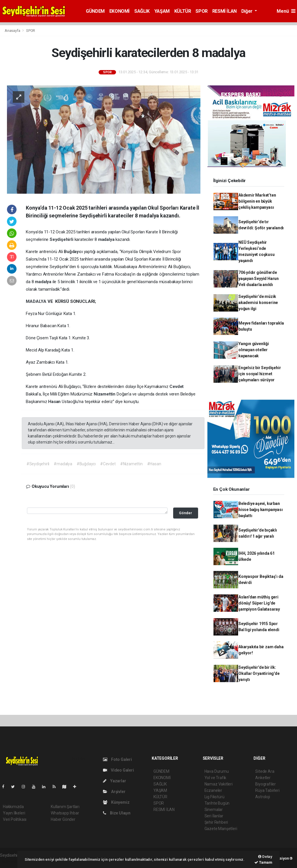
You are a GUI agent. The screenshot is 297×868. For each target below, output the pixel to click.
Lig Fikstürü (214, 797)
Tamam (263, 862)
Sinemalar (214, 810)
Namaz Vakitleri (219, 784)
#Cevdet (108, 464)
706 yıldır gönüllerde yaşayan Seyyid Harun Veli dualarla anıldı (259, 279)
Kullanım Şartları (65, 807)
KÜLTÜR (183, 11)
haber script (11, 861)
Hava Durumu (217, 771)
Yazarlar (114, 781)
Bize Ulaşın (117, 813)
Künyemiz (116, 802)
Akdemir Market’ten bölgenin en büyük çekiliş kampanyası (257, 201)
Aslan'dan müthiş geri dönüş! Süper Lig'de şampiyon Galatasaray (259, 603)
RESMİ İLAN (224, 11)
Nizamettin (105, 394)
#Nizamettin (131, 464)
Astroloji (262, 797)
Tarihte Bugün (217, 803)
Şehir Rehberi (216, 822)
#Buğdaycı (86, 464)
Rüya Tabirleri (267, 790)
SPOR (201, 11)
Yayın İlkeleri (14, 813)
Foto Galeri (117, 759)
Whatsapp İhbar (65, 813)
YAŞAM (162, 11)
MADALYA (37, 301)
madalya (107, 239)
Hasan (55, 402)
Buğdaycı (74, 252)
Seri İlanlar (214, 816)
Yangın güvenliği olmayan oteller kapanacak (254, 350)
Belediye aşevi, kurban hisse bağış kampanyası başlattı (261, 510)
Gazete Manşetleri (221, 829)
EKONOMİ (119, 11)
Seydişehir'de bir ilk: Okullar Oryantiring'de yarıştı (259, 673)
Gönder (185, 513)
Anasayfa (13, 31)
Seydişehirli (62, 239)
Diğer (248, 11)
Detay (265, 857)
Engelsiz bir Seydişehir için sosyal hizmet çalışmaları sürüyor (260, 374)
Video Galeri (118, 770)
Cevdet (176, 387)
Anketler (263, 778)
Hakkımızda (13, 807)
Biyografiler (266, 784)
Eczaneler (213, 790)
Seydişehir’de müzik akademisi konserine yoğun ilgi (258, 303)
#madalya (63, 464)
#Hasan (154, 464)
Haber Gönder (63, 819)
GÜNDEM (95, 11)
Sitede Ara (265, 771)
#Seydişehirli (38, 464)
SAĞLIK (142, 11)
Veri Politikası (15, 819)
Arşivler (114, 792)
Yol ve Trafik (215, 778)
